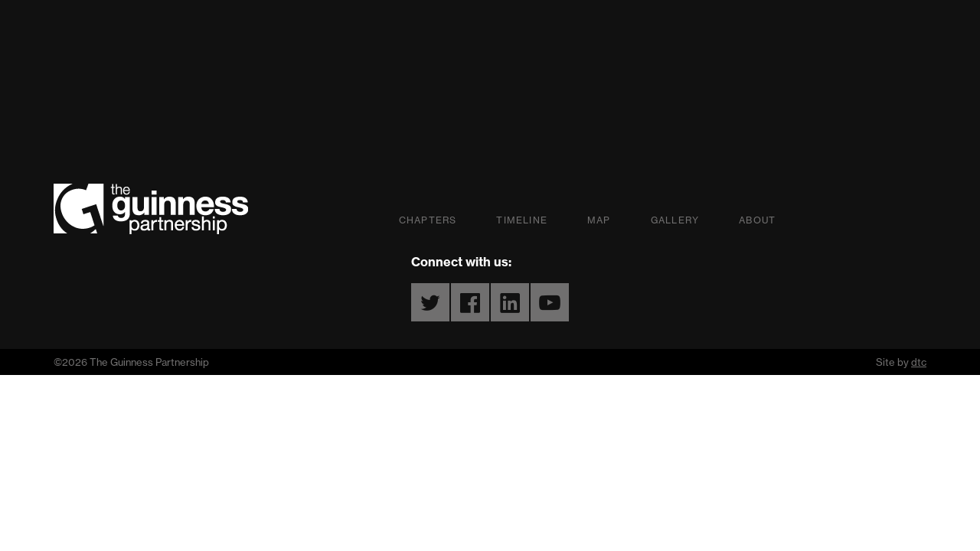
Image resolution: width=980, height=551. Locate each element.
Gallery (675, 220)
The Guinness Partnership (151, 209)
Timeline (522, 220)
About (757, 220)
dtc (919, 362)
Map (599, 220)
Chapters (428, 220)
